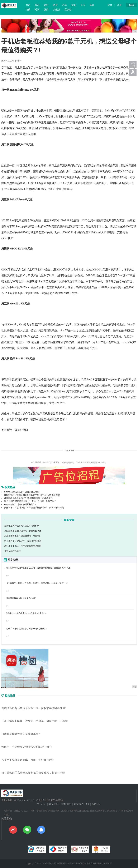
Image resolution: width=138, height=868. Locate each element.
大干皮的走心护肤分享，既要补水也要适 (23, 541)
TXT (87, 804)
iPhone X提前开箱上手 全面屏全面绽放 (22, 492)
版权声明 (97, 804)
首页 (28, 5)
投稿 (131, 5)
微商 (46, 10)
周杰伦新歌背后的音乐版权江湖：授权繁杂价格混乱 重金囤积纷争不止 (38, 568)
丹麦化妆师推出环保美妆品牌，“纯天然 (22, 536)
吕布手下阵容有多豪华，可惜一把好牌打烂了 (27, 629)
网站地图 (79, 804)
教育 (55, 5)
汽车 (65, 5)
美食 (92, 5)
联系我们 (54, 804)
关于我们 (41, 804)
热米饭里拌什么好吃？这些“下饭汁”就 (22, 526)
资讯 (37, 5)
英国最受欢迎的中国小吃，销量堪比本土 (23, 531)
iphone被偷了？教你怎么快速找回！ (20, 504)
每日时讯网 (21, 430)
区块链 (68, 10)
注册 (119, 5)
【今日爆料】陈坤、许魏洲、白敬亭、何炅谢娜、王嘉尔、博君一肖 (37, 583)
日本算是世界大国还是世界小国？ (21, 598)
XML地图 (66, 804)
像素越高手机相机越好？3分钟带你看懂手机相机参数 (28, 498)
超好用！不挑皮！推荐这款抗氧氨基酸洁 (23, 546)
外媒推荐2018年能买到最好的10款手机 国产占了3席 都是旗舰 (32, 495)
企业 (83, 5)
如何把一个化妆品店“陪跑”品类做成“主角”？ (26, 613)
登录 (110, 5)
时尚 (37, 10)
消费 (28, 10)
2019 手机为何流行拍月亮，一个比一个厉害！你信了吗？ (30, 501)
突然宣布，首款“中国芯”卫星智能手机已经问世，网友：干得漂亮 (34, 508)
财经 (46, 5)
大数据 (57, 10)
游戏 (74, 5)
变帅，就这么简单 (13, 551)
